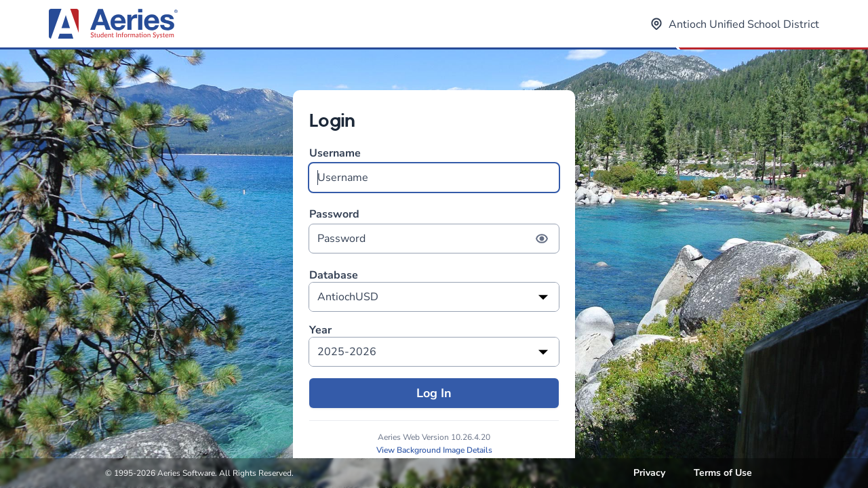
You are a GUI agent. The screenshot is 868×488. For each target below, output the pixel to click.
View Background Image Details (434, 450)
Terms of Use (723, 473)
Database (334, 276)
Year (320, 330)
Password (434, 230)
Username (434, 169)
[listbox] (434, 297)
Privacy (649, 473)
